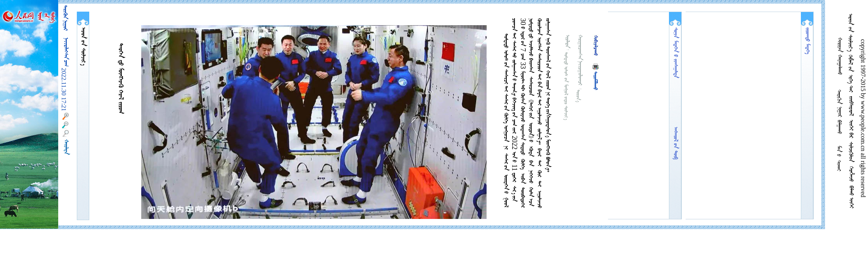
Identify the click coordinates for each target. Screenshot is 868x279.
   (83, 46)
